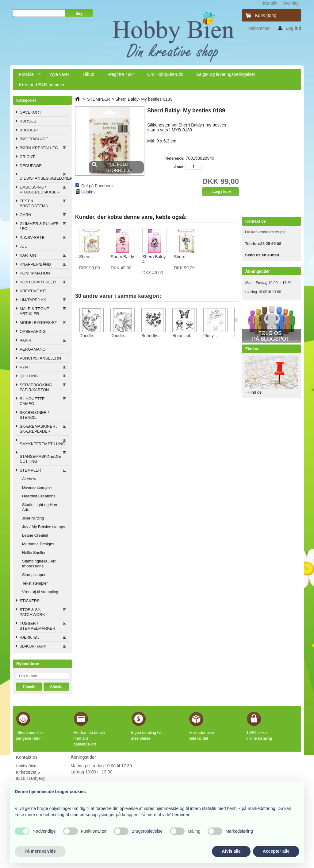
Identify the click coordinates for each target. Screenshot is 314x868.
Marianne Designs (38, 544)
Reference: (175, 158)
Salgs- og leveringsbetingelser (226, 74)
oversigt (291, 3)
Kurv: (266, 15)
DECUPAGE (31, 166)
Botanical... (183, 336)
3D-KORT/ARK (33, 646)
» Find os (253, 392)
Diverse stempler (37, 487)
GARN (25, 215)
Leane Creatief (35, 535)
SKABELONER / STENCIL (34, 415)
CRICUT (27, 157)
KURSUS (28, 121)
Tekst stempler (35, 583)
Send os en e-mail (262, 255)
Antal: (179, 167)
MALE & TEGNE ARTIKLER (34, 311)
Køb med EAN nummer (42, 85)
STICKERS (30, 601)
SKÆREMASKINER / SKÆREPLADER (39, 429)
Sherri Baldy (122, 257)
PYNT (25, 367)
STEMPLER (30, 470)
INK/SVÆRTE (32, 237)
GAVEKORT (31, 112)
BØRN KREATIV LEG (39, 148)
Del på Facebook (98, 186)
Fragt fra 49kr (121, 74)
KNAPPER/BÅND (35, 264)
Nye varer (59, 74)
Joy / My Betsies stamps (44, 527)
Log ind (290, 28)
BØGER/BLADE (34, 139)
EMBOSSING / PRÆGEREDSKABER (40, 190)
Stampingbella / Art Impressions (39, 564)
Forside (27, 76)
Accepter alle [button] (276, 851)
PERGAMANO (33, 349)
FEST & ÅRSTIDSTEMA (34, 203)
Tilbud (88, 74)
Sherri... (87, 257)
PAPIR (25, 340)
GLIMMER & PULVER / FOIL (39, 226)
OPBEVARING (33, 331)
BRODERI (29, 130)
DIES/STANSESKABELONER (44, 178)
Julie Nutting (33, 518)
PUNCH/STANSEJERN (40, 358)
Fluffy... (210, 336)
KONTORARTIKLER (38, 282)
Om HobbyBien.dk (165, 74)
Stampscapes (34, 575)
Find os (252, 349)
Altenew (29, 479)
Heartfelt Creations (39, 496)
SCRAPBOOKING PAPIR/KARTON (36, 387)
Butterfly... (151, 336)
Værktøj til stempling (40, 592)
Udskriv (88, 192)
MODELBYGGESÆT (38, 323)
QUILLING (29, 376)
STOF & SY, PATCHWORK (32, 612)
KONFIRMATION (35, 273)
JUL (23, 246)
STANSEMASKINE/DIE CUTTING (40, 459)
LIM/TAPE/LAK (33, 300)
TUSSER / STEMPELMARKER (37, 626)
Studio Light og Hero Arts (40, 507)
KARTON (28, 255)
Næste (237, 320)
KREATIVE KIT (33, 291)
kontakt (270, 3)
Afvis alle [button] (231, 851)
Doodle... (88, 336)
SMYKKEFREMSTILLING (42, 444)
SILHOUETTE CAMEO (32, 401)
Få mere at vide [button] (40, 851)
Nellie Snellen (34, 553)
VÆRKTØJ (29, 637)
